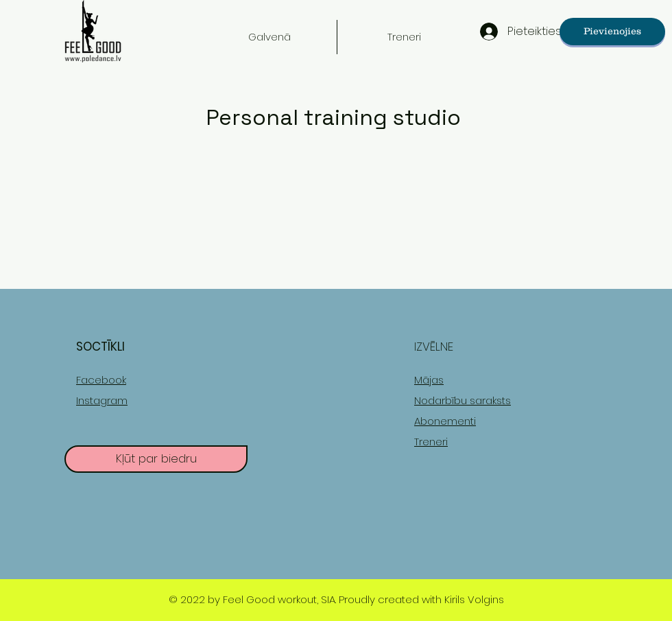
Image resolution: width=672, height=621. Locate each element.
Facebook (101, 380)
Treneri (431, 442)
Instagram (102, 400)
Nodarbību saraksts (463, 400)
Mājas (429, 380)
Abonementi (445, 421)
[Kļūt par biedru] (156, 459)
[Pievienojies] (612, 32)
